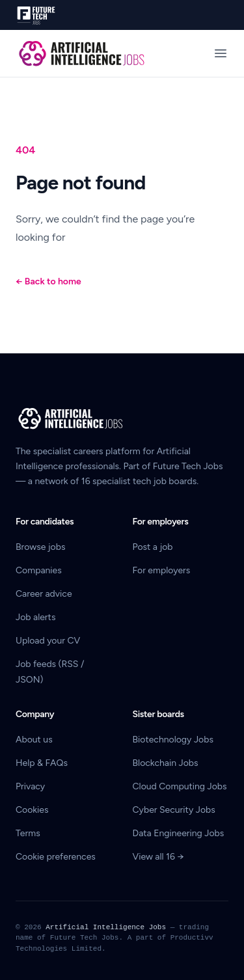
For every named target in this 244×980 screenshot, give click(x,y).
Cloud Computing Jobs (180, 786)
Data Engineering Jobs (179, 833)
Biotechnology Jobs (173, 740)
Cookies (32, 810)
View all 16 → (158, 857)
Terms (28, 833)
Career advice (44, 594)
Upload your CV (48, 641)
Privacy (30, 786)
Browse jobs (40, 547)
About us (34, 740)
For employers (162, 570)
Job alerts (35, 617)
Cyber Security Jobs (174, 810)
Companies (39, 570)
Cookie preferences (56, 857)
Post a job (153, 547)
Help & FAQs (42, 763)
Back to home (48, 281)
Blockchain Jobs (166, 763)
